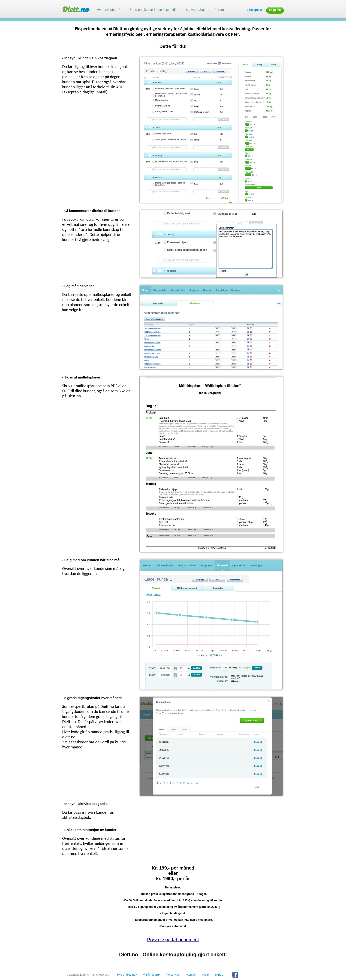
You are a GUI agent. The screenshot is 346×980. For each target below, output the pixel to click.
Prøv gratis (255, 10)
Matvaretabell (196, 10)
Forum (219, 10)
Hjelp (206, 975)
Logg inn (275, 10)
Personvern (173, 975)
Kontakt (191, 975)
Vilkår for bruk (152, 975)
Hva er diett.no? (127, 975)
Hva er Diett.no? (109, 10)
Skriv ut (220, 975)
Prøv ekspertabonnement (173, 940)
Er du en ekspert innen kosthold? (153, 10)
